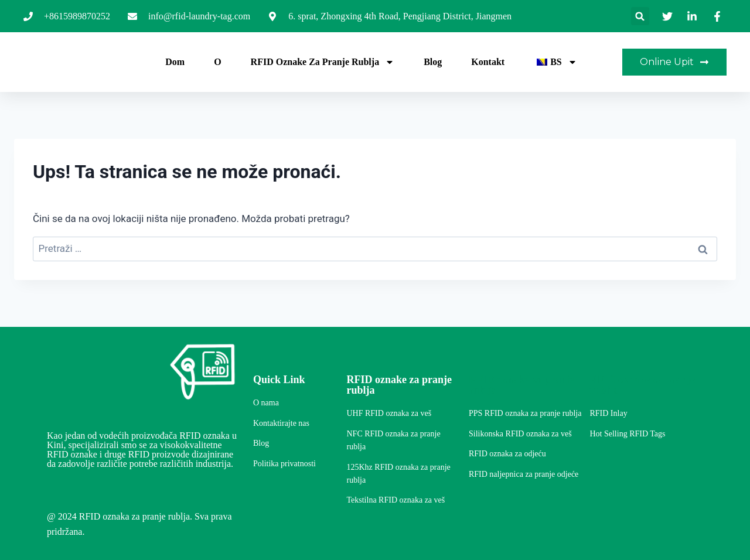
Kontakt (488, 62)
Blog (433, 62)
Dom (175, 62)
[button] (640, 16)
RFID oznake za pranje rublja (323, 62)
